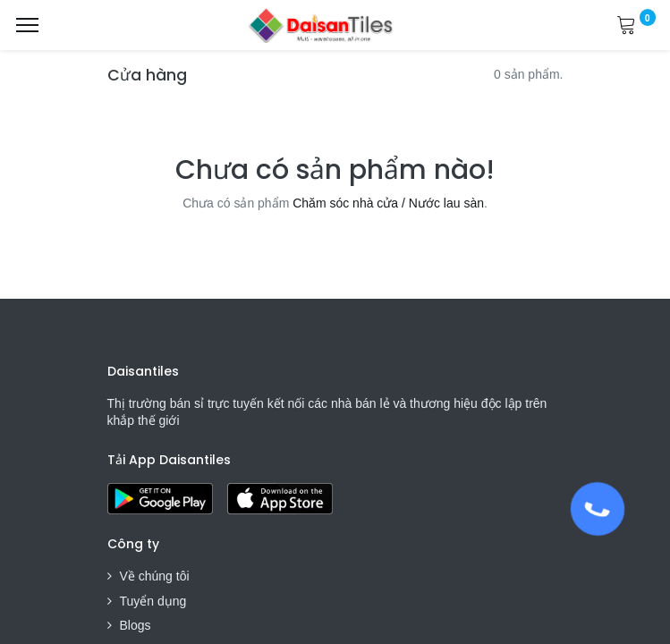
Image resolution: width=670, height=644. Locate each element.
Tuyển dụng (153, 601)
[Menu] (27, 25)
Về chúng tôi (155, 576)
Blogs (136, 625)
